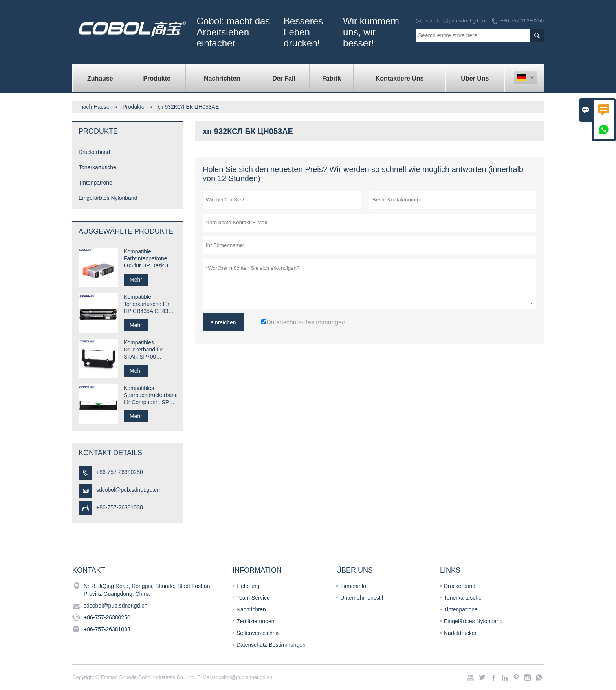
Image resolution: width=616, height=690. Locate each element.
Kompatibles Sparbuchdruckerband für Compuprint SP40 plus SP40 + (150, 395)
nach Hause (95, 107)
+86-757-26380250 (522, 21)
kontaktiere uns (400, 78)
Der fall (284, 78)
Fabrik (332, 78)
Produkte (157, 78)
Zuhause (100, 78)
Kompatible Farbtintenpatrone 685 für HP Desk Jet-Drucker (149, 259)
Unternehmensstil (362, 598)
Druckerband (94, 152)
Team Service (253, 598)
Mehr (136, 280)
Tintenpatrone (95, 183)
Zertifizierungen (256, 621)
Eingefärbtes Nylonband (108, 198)
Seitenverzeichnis (258, 633)
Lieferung (248, 586)
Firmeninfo (353, 586)
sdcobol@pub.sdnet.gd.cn (456, 21)
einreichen (223, 322)
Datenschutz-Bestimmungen (271, 645)
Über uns (475, 78)
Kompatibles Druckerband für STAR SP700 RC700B (143, 350)
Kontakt (89, 570)
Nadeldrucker (460, 633)
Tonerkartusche (97, 167)
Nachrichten (222, 78)
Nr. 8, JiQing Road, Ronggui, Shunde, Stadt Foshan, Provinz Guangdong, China (148, 590)
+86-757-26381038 (120, 507)
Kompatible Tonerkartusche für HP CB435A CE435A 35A (149, 304)
